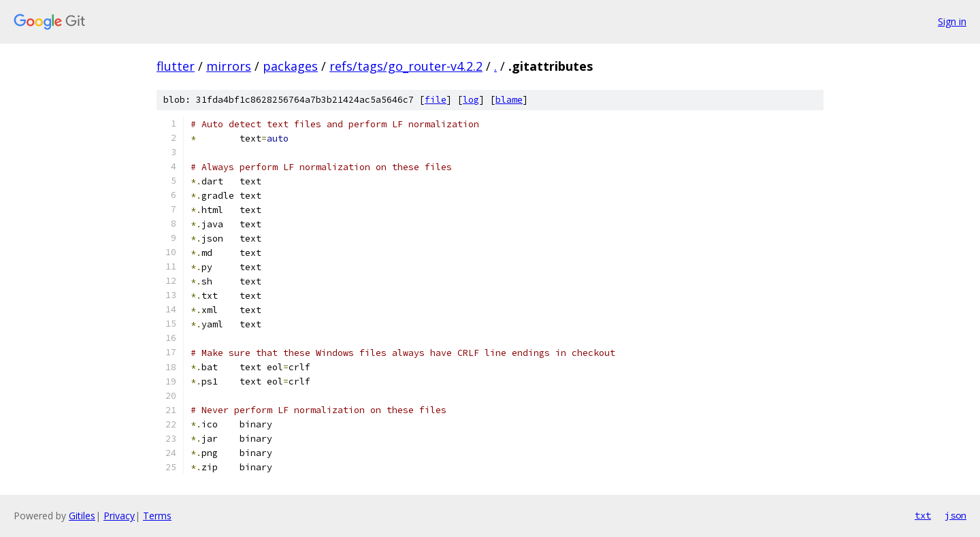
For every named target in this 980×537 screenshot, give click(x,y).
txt (923, 515)
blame (509, 100)
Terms (157, 516)
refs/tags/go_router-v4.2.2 (406, 66)
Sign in (952, 21)
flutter (176, 66)
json (955, 515)
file (436, 100)
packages (290, 66)
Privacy (119, 516)
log (471, 100)
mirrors (229, 66)
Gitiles (82, 516)
